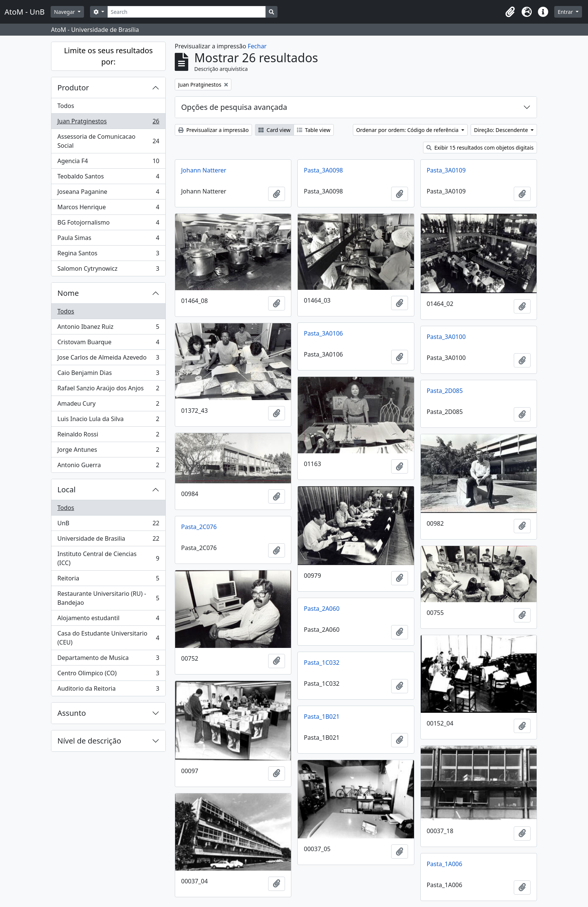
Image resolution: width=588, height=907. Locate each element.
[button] (510, 12)
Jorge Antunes (108, 451)
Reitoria (108, 580)
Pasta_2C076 (199, 527)
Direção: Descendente (502, 130)
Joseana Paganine (108, 193)
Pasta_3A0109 (446, 170)
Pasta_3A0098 (323, 170)
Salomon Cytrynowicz (108, 270)
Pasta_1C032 (322, 663)
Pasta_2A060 (322, 609)
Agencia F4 (108, 163)
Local (67, 489)
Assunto (72, 713)
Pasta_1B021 (322, 717)
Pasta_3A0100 (446, 337)
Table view (314, 130)
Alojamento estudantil (108, 620)
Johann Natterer (204, 170)
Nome (68, 293)
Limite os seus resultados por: (109, 56)
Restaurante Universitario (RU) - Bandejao (108, 598)
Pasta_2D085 (445, 391)
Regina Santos (108, 255)
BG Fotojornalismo (108, 224)
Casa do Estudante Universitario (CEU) (108, 638)
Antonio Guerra (108, 466)
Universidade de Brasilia (108, 540)
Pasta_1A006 (445, 864)
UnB (108, 525)
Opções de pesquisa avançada (234, 107)
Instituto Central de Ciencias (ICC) (108, 558)
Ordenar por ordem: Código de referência (408, 130)
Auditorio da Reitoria (108, 690)
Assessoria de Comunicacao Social (108, 141)
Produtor (73, 88)
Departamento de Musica (108, 659)
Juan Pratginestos (108, 123)
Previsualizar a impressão (213, 130)
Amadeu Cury (108, 405)
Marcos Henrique (108, 209)
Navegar (65, 12)
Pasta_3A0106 (323, 333)
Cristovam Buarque (108, 344)
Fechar (257, 46)
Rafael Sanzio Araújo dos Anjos (108, 390)
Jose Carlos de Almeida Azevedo (108, 359)
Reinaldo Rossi (108, 436)
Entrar (566, 12)
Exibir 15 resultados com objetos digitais (480, 148)
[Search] (187, 12)
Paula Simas (108, 239)
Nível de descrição (89, 741)
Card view (274, 130)
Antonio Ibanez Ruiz (108, 328)
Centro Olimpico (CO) (108, 675)
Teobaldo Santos (108, 178)
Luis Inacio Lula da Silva (108, 421)
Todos (66, 106)
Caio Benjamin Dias (108, 374)
